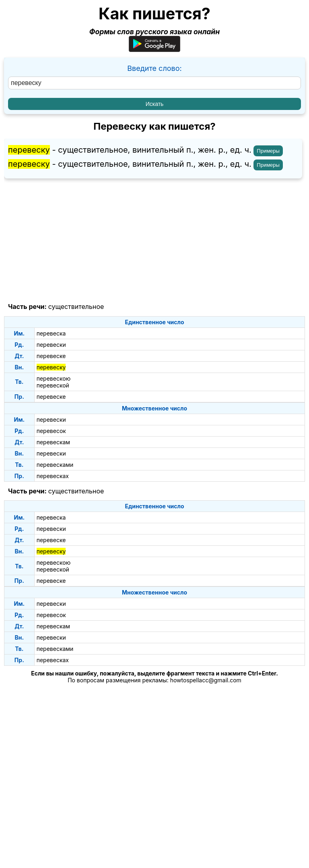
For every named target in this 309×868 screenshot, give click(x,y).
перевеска (51, 333)
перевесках (53, 476)
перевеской (53, 385)
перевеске (51, 356)
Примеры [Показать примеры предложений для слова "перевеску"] (268, 151)
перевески (51, 345)
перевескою (54, 378)
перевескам (53, 442)
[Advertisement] (154, 241)
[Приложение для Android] (154, 49)
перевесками (55, 465)
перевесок (51, 431)
